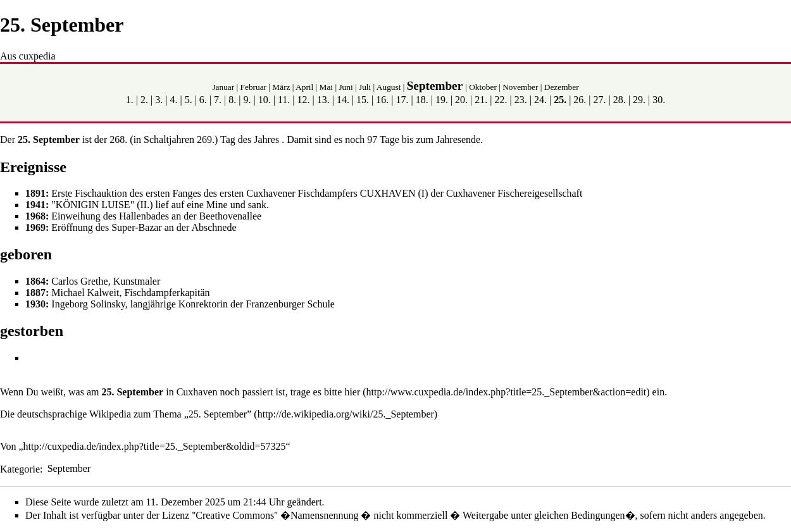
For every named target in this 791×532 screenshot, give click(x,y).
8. (232, 100)
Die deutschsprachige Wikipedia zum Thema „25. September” (126, 414)
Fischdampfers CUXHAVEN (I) (363, 193)
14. (343, 100)
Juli (365, 87)
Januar (223, 87)
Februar (253, 87)
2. (144, 100)
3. (159, 100)
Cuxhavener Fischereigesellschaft (514, 193)
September (435, 86)
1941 (35, 205)
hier (352, 392)
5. (189, 100)
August (389, 87)
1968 (35, 216)
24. (540, 100)
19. (442, 100)
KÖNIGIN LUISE (93, 205)
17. (402, 100)
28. (620, 100)
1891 (35, 193)
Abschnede (214, 227)
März (281, 87)
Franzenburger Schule (290, 304)
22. (501, 100)
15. (363, 100)
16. (382, 100)
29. (639, 100)
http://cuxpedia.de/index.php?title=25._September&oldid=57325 (155, 446)
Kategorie (20, 468)
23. (521, 100)
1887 (35, 293)
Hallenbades (144, 216)
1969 (35, 227)
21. (481, 100)
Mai (326, 87)
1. (130, 100)
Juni (346, 87)
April (304, 87)
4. (173, 100)
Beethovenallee (231, 216)
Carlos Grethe (79, 281)
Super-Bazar (137, 227)
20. (461, 100)
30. (659, 100)
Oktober (483, 87)
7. (218, 100)
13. (323, 100)
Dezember (562, 87)
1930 (35, 304)
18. (422, 100)
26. (580, 100)
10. (265, 100)
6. (203, 100)
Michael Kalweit (85, 293)
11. (284, 100)
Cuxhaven (197, 392)
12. (303, 100)
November (520, 87)
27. (600, 100)
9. (247, 100)
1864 (35, 281)
